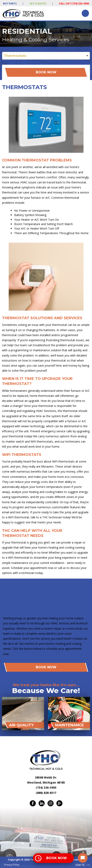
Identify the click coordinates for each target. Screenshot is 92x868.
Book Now (46, 72)
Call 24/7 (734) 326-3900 (74, 4)
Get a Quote (38, 4)
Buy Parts (10, 4)
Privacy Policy (12, 865)
